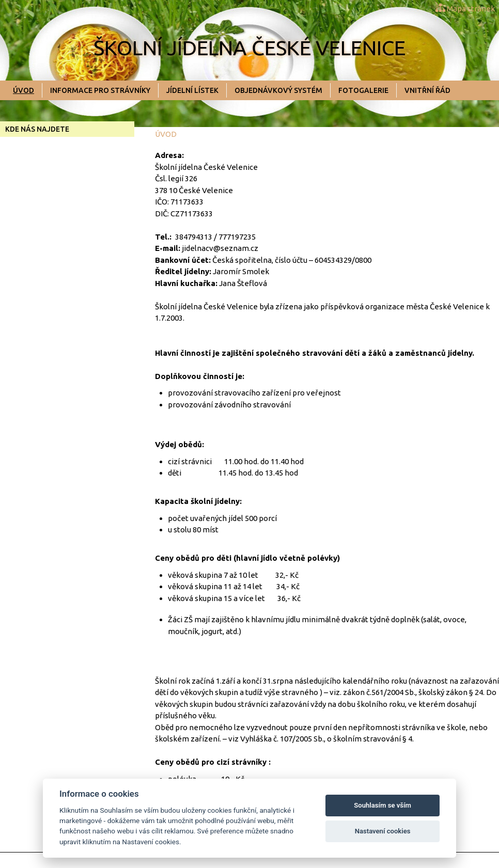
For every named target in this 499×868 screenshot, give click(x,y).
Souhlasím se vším (383, 805)
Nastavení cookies (383, 831)
